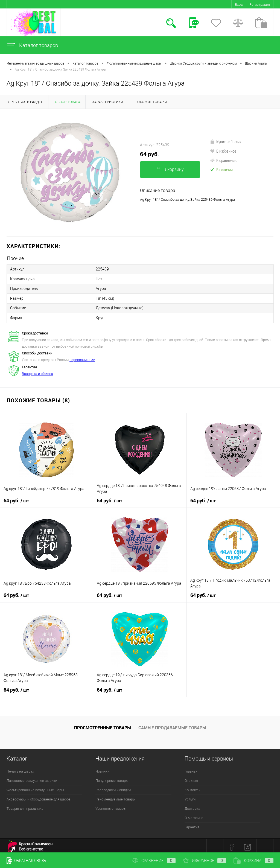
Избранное (205, 861)
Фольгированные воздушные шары (35, 787)
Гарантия (192, 825)
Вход (239, 5)
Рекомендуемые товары (116, 797)
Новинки (102, 769)
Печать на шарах (20, 769)
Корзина (253, 861)
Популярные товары (112, 778)
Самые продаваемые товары (172, 725)
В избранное (223, 151)
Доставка (192, 806)
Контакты (192, 787)
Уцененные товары (111, 806)
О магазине (194, 815)
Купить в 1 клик (226, 142)
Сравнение (154, 861)
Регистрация (260, 5)
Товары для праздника (25, 806)
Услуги (190, 797)
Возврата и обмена (37, 371)
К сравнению (224, 160)
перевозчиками (82, 357)
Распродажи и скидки (113, 787)
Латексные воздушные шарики (32, 778)
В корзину (170, 169)
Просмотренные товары (103, 725)
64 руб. (150, 154)
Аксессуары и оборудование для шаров (39, 797)
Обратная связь (26, 861)
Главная (191, 769)
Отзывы (191, 778)
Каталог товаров (32, 45)
